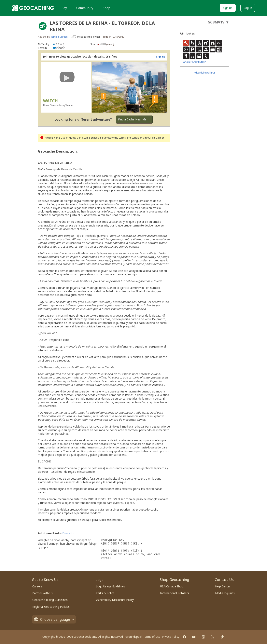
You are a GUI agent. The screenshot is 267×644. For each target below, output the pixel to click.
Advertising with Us (205, 73)
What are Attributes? (194, 62)
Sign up (228, 8)
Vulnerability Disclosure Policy (115, 600)
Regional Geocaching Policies (51, 607)
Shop (106, 8)
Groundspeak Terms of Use (143, 637)
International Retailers (175, 593)
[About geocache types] (43, 26)
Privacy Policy (171, 637)
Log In (248, 8)
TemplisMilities (59, 37)
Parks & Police (105, 593)
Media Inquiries (225, 593)
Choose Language (54, 619)
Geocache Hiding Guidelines (50, 600)
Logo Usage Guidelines (110, 586)
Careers (37, 586)
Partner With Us (42, 593)
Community (85, 8)
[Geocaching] (33, 8)
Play (64, 8)
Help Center (223, 586)
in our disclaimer (154, 138)
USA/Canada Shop (172, 586)
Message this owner (89, 37)
